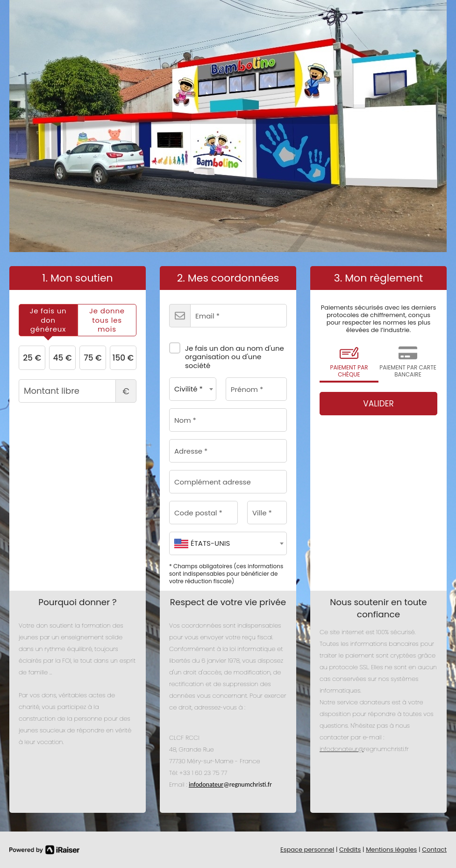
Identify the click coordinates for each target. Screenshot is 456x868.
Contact (434, 850)
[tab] (48, 320)
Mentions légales (391, 850)
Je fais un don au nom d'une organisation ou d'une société (227, 354)
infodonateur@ (342, 749)
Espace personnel (307, 850)
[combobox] (193, 389)
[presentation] (48, 320)
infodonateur (206, 785)
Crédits (350, 850)
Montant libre (78, 391)
